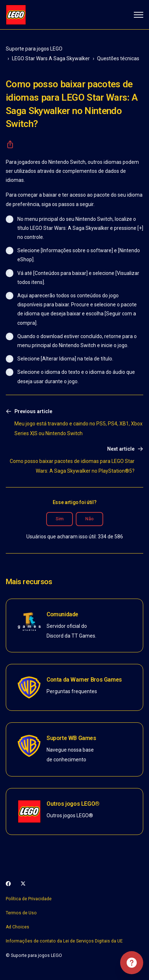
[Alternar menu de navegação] (139, 15)
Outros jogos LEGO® (73, 804)
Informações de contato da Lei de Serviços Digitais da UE (64, 941)
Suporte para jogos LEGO (34, 49)
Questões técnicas (118, 58)
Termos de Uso (21, 913)
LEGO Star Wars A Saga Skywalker (51, 58)
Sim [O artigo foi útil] (60, 519)
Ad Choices (17, 927)
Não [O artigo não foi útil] (89, 519)
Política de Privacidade (29, 899)
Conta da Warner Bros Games (84, 680)
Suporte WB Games (71, 738)
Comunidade (62, 614)
